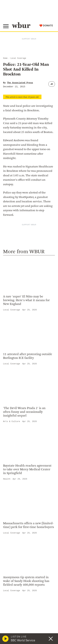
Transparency (13, 440)
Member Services (16, 489)
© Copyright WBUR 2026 (16, 613)
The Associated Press (20, 83)
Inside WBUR (13, 420)
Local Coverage (18, 58)
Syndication (10, 616)
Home (5, 58)
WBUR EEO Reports (30, 620)
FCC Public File (11, 620)
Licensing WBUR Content (20, 460)
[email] (29, 580)
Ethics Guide (13, 455)
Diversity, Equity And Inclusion (23, 425)
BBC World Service (23, 640)
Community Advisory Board (22, 435)
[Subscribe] (49, 581)
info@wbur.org (15, 377)
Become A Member (17, 494)
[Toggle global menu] (6, 26)
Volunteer (11, 484)
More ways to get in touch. (24, 395)
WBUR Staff (12, 450)
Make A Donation (15, 479)
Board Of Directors (16, 429)
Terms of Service (29, 630)
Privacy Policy (11, 630)
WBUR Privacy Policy (39, 613)
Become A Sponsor (17, 509)
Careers (10, 445)
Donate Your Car (15, 499)
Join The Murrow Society (20, 504)
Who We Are (12, 414)
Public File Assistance (15, 623)
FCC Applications (26, 616)
